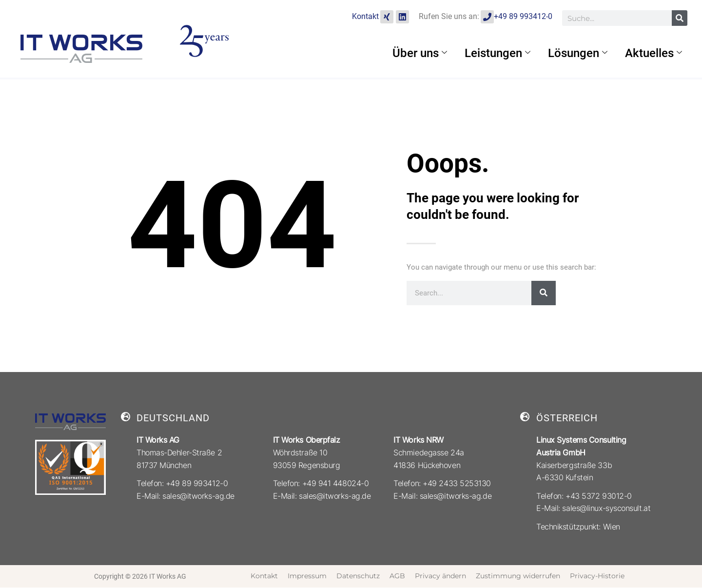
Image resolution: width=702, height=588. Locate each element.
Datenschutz (358, 576)
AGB (397, 576)
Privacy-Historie (597, 576)
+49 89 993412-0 (523, 16)
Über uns (420, 53)
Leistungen (497, 53)
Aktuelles (653, 53)
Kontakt (365, 16)
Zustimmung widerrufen (518, 576)
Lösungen (578, 53)
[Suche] (680, 18)
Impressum (307, 576)
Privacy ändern (440, 576)
